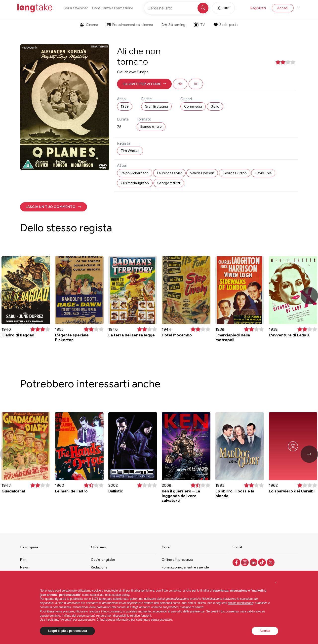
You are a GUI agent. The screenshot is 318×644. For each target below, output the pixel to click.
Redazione (99, 567)
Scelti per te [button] (226, 25)
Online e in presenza (177, 560)
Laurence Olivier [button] (169, 173)
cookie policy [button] (121, 595)
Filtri (223, 8)
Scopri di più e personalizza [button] (67, 631)
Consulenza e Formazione (113, 8)
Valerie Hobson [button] (202, 173)
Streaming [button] (174, 25)
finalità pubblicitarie (240, 603)
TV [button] (199, 25)
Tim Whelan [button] (130, 151)
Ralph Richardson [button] (135, 173)
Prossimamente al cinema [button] (130, 25)
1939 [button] (125, 106)
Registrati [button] (258, 8)
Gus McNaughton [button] (135, 183)
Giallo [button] (215, 106)
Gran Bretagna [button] (156, 106)
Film (23, 560)
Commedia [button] (193, 106)
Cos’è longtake (103, 560)
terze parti (106, 599)
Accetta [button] (265, 631)
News (24, 567)
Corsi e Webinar (76, 8)
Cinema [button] (89, 25)
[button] (144, 84)
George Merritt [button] (169, 183)
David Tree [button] (263, 173)
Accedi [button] (283, 8)
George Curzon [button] (235, 173)
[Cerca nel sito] (177, 8)
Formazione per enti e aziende (185, 567)
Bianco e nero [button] (151, 127)
